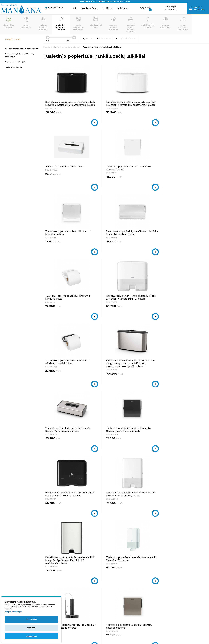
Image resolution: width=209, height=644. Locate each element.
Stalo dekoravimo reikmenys (78, 24)
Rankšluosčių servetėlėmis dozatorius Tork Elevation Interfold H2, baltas (102, 316)
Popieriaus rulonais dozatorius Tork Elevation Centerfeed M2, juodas (143, 387)
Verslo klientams (197, 9)
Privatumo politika (156, 599)
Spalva (87, 39)
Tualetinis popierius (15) (15, 62)
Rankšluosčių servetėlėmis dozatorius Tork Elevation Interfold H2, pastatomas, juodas (61, 106)
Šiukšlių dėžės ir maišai (148, 23)
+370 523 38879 (54, 8)
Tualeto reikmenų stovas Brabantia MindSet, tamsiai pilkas (185, 387)
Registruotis (171, 9)
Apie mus (152, 594)
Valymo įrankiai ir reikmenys (44, 24)
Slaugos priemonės (165, 23)
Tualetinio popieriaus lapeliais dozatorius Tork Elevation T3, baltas (184, 316)
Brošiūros (107, 8)
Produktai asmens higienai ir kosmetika (131, 25)
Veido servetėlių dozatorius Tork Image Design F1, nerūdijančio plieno (144, 243)
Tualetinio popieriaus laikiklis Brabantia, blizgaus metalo (62, 174)
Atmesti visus (31, 636)
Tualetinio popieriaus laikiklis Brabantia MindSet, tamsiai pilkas (62, 243)
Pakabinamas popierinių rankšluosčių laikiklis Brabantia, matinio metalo (102, 175)
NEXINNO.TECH (167, 636)
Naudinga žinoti (89, 8)
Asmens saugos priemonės (113, 24)
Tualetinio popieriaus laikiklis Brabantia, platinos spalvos (103, 385)
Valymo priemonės (26, 23)
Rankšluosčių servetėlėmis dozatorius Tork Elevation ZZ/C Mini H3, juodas (61, 316)
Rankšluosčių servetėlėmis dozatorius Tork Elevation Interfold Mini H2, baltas (185, 175)
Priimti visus (31, 619)
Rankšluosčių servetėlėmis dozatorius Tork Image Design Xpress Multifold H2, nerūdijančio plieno (144, 318)
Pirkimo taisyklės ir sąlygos (161, 597)
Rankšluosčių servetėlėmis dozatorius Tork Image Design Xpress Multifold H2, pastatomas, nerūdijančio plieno (103, 246)
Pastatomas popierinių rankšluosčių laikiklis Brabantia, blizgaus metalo (61, 387)
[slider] (48, 38)
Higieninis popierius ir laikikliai (61, 24)
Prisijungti (171, 7)
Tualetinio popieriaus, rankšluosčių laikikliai (102, 47)
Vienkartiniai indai (96, 23)
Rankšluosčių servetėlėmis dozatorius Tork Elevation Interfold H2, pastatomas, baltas (102, 106)
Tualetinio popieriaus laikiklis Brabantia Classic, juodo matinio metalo (186, 243)
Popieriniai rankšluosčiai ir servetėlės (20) (22, 49)
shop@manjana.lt (93, 599)
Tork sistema (104, 39)
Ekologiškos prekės (9, 23)
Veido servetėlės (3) (14, 67)
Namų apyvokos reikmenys (183, 24)
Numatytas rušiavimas (126, 39)
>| (202, 420)
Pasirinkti (31, 628)
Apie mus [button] (122, 8)
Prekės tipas (13, 39)
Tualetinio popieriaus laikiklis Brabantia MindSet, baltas (145, 174)
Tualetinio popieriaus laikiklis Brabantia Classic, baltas (186, 103)
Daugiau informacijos (13, 612)
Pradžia (47, 47)
